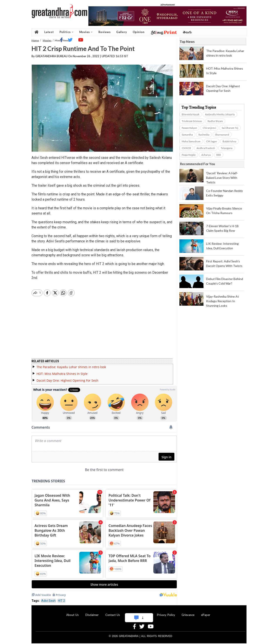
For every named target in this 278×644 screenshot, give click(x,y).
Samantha (187, 135)
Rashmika (204, 135)
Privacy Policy (166, 612)
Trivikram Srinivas (192, 121)
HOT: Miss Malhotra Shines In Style (62, 371)
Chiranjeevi (209, 128)
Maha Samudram (191, 141)
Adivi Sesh (48, 598)
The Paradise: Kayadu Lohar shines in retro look (71, 364)
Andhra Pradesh (206, 148)
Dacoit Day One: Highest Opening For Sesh (67, 378)
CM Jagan (212, 141)
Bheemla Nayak (191, 114)
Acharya (206, 155)
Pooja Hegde (189, 155)
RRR (219, 155)
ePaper (206, 612)
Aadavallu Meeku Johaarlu (220, 114)
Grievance (188, 612)
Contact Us (113, 612)
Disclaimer (92, 612)
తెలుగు (187, 32)
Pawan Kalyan (189, 128)
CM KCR (186, 148)
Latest (49, 32)
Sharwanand (222, 135)
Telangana (227, 148)
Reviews (105, 32)
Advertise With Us (138, 612)
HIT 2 (61, 598)
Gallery (122, 32)
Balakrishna (229, 141)
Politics (67, 32)
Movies (86, 32)
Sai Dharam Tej (230, 128)
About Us (72, 612)
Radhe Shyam (215, 121)
